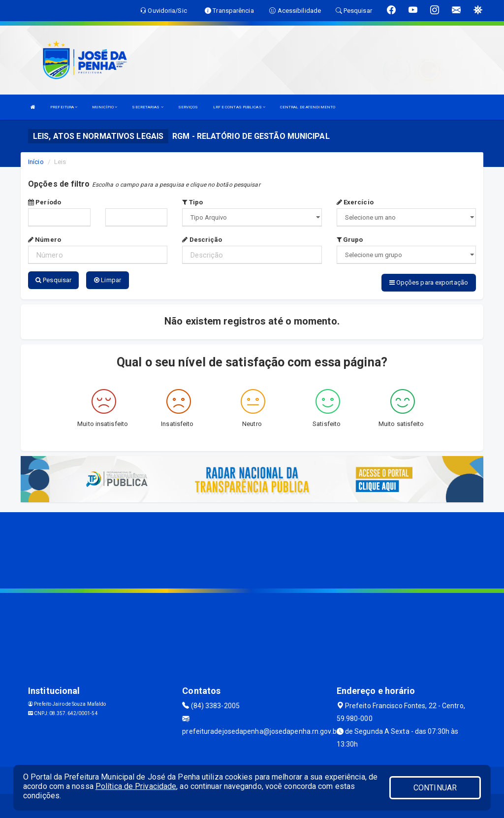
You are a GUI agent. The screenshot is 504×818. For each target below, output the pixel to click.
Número (45, 240)
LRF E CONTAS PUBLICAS (239, 107)
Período (45, 202)
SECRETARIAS (147, 107)
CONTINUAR (435, 788)
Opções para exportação (429, 282)
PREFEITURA (64, 107)
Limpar (108, 280)
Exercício (355, 202)
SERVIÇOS (188, 107)
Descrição (202, 240)
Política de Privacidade (136, 786)
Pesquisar (53, 280)
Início (36, 162)
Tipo (192, 202)
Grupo (350, 240)
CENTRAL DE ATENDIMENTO (308, 107)
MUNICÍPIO (105, 107)
